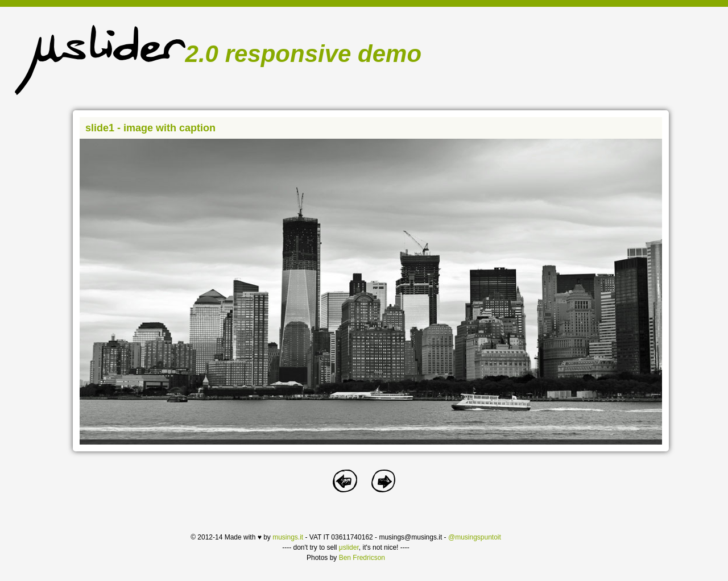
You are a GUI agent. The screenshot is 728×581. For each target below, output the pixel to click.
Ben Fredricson (362, 558)
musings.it (288, 537)
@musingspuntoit (475, 537)
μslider (349, 547)
